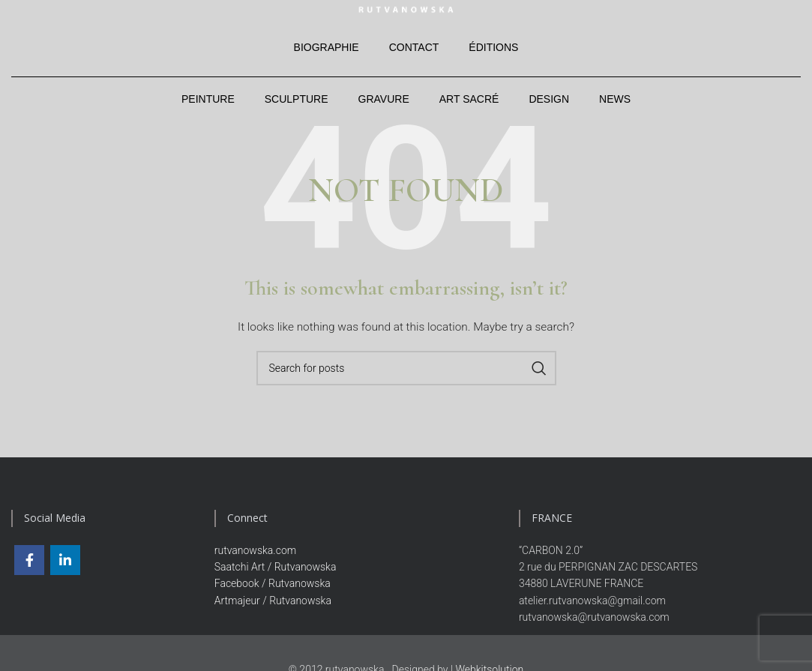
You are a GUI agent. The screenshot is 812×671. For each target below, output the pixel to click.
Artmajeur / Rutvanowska (273, 613)
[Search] (406, 382)
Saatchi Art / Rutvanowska (276, 580)
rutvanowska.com (255, 563)
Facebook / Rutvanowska (273, 597)
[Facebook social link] (29, 573)
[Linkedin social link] (65, 573)
